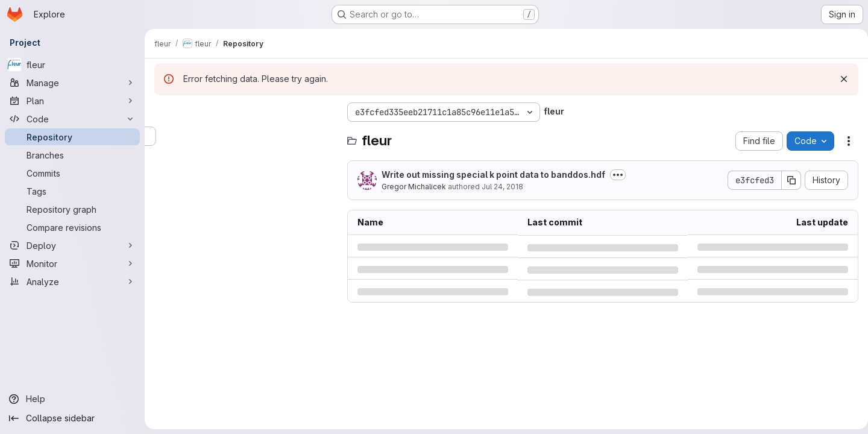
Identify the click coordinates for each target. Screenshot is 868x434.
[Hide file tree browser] (164, 112)
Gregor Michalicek (414, 187)
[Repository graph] (72, 209)
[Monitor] (72, 263)
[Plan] (72, 101)
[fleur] (72, 64)
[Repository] (72, 137)
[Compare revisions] (72, 227)
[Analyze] (72, 281)
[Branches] (72, 155)
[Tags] (72, 191)
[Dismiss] (839, 79)
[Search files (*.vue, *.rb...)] (245, 136)
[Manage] (72, 83)
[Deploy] (72, 245)
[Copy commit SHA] (787, 180)
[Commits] (72, 173)
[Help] (72, 399)
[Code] (72, 119)
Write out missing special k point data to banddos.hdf (493, 175)
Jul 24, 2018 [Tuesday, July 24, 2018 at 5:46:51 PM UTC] (502, 187)
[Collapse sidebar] (72, 418)
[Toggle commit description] (618, 175)
